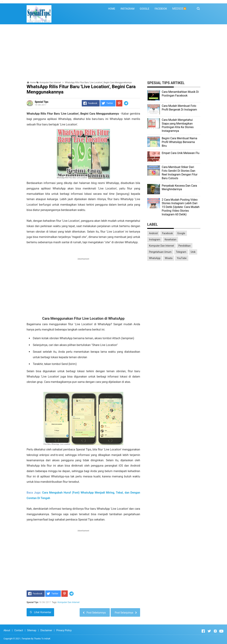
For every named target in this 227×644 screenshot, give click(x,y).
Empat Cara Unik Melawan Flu (181, 153)
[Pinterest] (119, 103)
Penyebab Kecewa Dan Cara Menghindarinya (179, 188)
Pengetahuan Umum (160, 252)
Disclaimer (46, 630)
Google (181, 233)
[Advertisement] (113, 53)
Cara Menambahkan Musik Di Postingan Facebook (180, 94)
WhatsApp (155, 258)
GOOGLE (145, 9)
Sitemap (32, 630)
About (7, 630)
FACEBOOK (161, 9)
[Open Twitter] (209, 631)
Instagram (155, 240)
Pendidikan (185, 246)
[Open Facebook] (203, 631)
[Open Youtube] (221, 631)
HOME (112, 9)
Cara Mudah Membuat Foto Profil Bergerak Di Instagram (179, 108)
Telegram (181, 252)
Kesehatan (170, 240)
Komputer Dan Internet (69, 602)
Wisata (169, 258)
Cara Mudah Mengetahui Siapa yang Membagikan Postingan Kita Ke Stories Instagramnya (178, 125)
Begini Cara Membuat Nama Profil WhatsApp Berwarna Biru (179, 142)
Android (153, 233)
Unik (193, 252)
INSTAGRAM (128, 9)
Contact (19, 630)
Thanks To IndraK (42, 639)
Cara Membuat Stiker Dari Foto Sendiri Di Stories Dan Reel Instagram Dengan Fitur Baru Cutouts (180, 173)
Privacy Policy (64, 630)
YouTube (182, 258)
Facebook (168, 233)
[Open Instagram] (215, 631)
